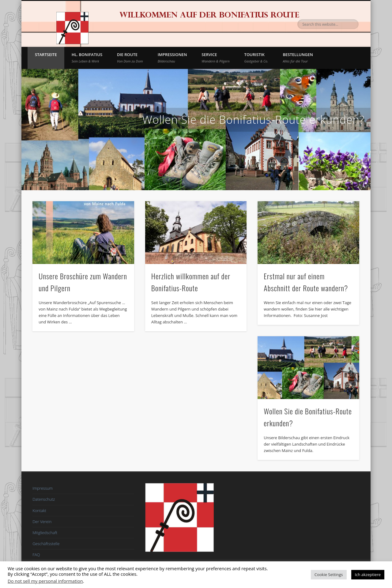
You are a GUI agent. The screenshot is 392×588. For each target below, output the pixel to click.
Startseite (46, 55)
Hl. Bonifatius (87, 58)
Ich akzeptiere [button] (368, 575)
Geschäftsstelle (46, 544)
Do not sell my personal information (45, 581)
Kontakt (39, 511)
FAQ (36, 555)
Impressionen (172, 58)
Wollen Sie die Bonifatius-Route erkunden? (253, 120)
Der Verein (42, 522)
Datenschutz (44, 499)
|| (360, 176)
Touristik (256, 58)
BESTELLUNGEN (298, 58)
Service (215, 58)
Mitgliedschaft (45, 533)
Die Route (130, 58)
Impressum (43, 488)
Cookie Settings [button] (329, 575)
